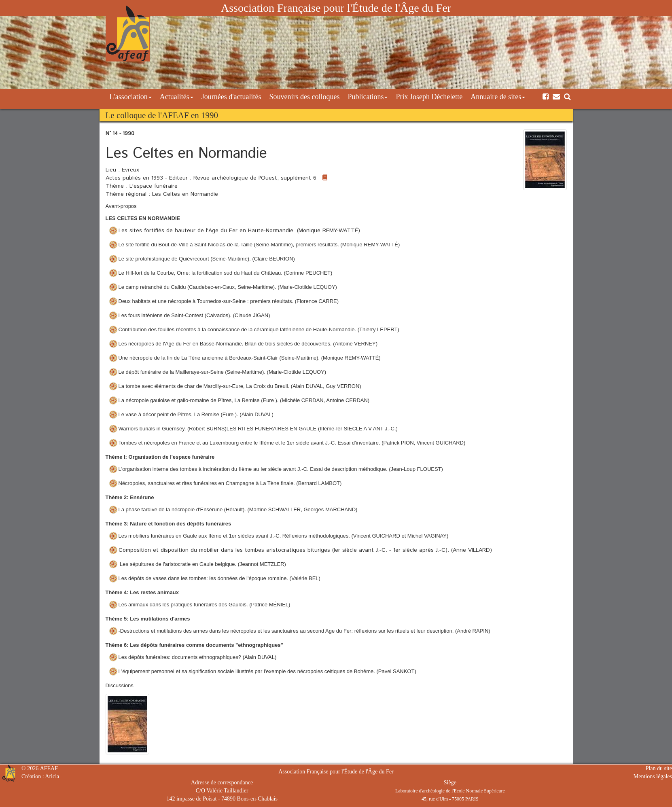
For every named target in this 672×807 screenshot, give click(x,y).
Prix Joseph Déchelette (429, 97)
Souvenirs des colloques (304, 97)
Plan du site (659, 768)
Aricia (52, 776)
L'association (131, 97)
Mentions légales (653, 776)
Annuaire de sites (498, 97)
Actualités (177, 97)
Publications (368, 97)
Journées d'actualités (231, 97)
